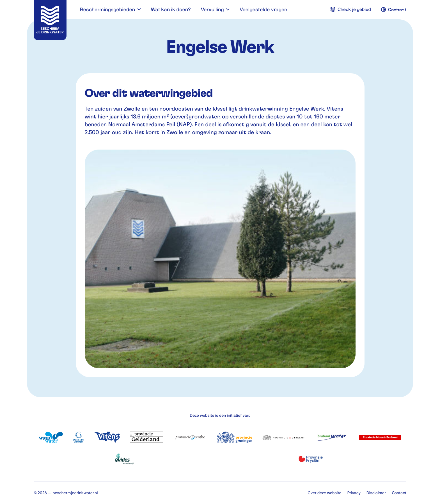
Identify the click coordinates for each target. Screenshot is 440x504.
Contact (399, 493)
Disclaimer (376, 493)
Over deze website (325, 493)
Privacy (354, 493)
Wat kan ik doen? (171, 9)
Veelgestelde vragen (263, 9)
